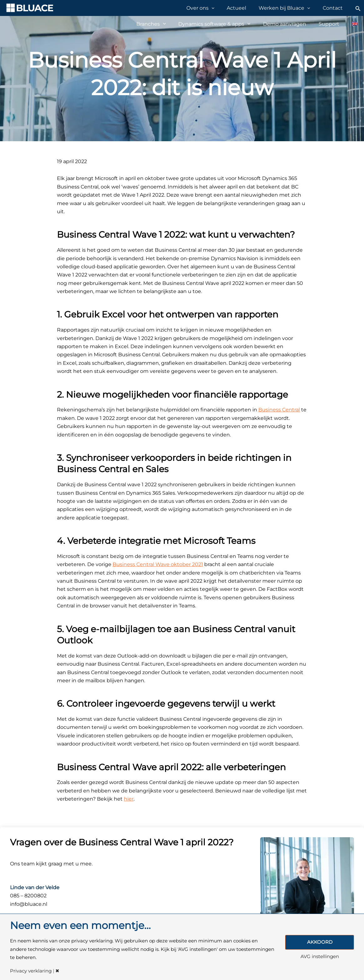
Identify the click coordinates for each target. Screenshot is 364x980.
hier (129, 799)
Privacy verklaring (31, 971)
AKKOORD (320, 942)
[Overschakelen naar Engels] (352, 24)
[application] (225, 8)
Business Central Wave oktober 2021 (158, 564)
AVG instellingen (320, 957)
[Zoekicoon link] (358, 8)
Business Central (279, 410)
